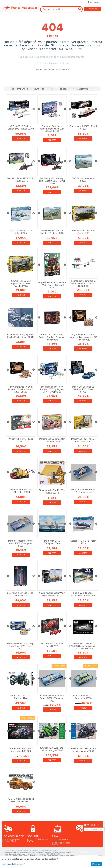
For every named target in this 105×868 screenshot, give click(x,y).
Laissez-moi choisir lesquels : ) (14, 864)
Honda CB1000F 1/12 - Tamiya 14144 (21, 697)
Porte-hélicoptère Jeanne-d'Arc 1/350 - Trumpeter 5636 (21, 543)
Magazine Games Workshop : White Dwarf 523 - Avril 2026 (52, 285)
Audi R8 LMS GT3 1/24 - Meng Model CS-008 (21, 750)
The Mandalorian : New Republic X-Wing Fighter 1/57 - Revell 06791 (52, 389)
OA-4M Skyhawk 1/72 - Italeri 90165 (21, 232)
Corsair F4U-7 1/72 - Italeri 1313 (83, 542)
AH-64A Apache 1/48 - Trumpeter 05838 (83, 697)
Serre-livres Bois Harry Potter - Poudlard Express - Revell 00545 (52, 337)
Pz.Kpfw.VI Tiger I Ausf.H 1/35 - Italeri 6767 (83, 440)
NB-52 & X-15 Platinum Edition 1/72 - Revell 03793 (21, 128)
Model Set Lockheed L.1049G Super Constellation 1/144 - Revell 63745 (83, 646)
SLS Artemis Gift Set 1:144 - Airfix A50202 (21, 594)
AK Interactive (32, 856)
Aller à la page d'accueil (45, 69)
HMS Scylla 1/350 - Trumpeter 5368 (52, 542)
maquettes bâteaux (38, 852)
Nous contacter (58, 841)
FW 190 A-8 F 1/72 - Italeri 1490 (21, 440)
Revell (20, 856)
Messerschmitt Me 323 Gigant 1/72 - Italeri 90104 (52, 232)
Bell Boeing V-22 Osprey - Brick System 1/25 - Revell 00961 (52, 181)
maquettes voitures (52, 852)
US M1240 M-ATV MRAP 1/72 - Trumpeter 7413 (83, 491)
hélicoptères (21, 854)
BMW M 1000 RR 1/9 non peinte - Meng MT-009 (83, 750)
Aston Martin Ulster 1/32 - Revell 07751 (52, 645)
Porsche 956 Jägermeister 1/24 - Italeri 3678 (52, 440)
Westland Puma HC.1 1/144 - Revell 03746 (21, 180)
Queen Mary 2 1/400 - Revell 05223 (83, 128)
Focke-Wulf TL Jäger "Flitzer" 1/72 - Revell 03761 (83, 594)
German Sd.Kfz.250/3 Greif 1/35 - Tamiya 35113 (21, 800)
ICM (39, 856)
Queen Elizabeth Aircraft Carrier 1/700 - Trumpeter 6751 (52, 698)
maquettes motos (10, 854)
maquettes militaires (65, 852)
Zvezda (44, 856)
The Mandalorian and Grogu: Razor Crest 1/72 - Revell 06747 (21, 646)
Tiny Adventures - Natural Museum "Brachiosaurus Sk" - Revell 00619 (83, 337)
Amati (72, 856)
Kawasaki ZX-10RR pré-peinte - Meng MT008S (52, 749)
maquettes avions (26, 852)
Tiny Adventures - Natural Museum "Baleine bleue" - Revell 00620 (21, 389)
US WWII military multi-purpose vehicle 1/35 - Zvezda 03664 (21, 284)
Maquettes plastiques (12, 852)
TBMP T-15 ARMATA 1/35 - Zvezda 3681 (83, 232)
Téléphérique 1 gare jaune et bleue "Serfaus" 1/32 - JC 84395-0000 (83, 284)
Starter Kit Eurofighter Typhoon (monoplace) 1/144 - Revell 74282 (52, 129)
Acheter (21, 138)
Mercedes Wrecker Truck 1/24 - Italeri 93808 (21, 491)
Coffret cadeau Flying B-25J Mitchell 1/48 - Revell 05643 (21, 336)
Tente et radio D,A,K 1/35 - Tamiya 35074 (52, 492)
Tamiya (15, 856)
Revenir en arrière (62, 69)
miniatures (31, 854)
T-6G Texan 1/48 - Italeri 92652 (83, 180)
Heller (25, 856)
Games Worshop (52, 856)
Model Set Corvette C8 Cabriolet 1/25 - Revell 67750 (83, 389)
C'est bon (97, 864)
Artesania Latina (64, 856)
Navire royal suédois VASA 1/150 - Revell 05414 (52, 594)
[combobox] (61, 9)
